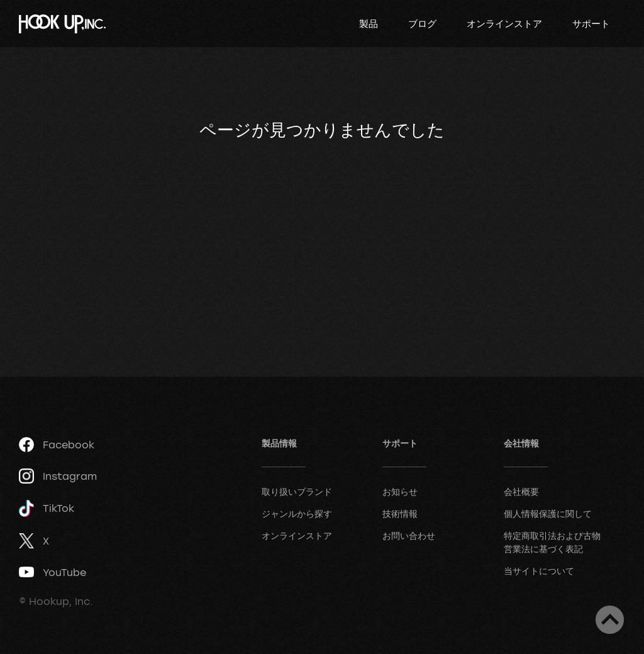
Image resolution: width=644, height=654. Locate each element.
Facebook (57, 445)
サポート (591, 23)
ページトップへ (610, 620)
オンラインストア (504, 23)
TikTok (47, 508)
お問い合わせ (409, 535)
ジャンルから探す (297, 513)
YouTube (53, 572)
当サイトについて (539, 571)
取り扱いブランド (297, 491)
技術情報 (400, 513)
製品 (369, 23)
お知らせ (400, 491)
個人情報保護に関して (548, 513)
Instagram (58, 476)
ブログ (422, 23)
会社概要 (521, 491)
